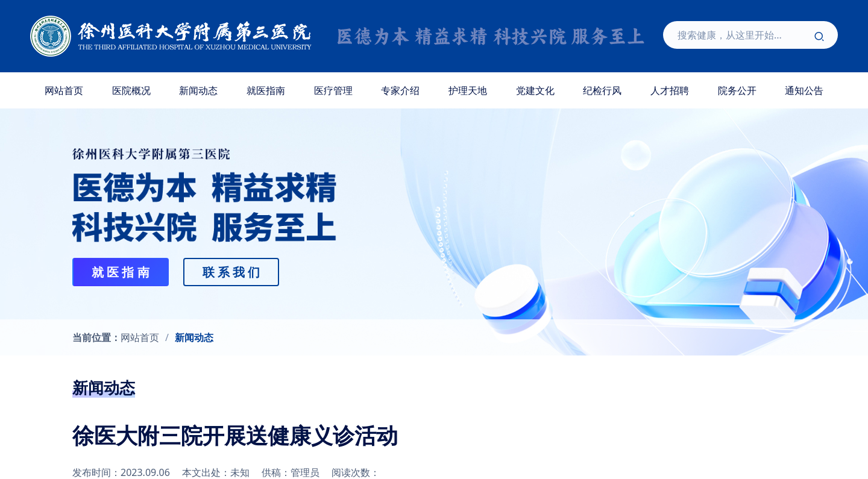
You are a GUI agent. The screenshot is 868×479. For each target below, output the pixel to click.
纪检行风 (602, 90)
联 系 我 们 (231, 272)
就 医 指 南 (121, 272)
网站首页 (64, 90)
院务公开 (737, 90)
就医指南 (266, 90)
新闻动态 (198, 90)
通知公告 (804, 90)
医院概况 (131, 90)
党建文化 (535, 90)
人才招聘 (670, 90)
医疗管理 (333, 90)
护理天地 (468, 90)
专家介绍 (400, 90)
